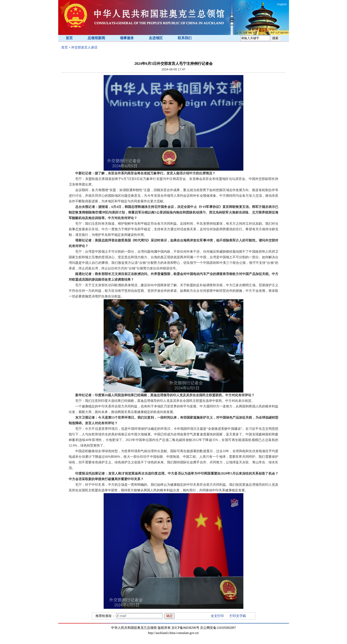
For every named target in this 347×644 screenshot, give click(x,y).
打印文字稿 (238, 616)
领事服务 (127, 38)
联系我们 (185, 38)
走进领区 (156, 38)
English (282, 4)
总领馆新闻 (96, 38)
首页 (69, 38)
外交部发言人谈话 (84, 47)
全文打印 (217, 616)
